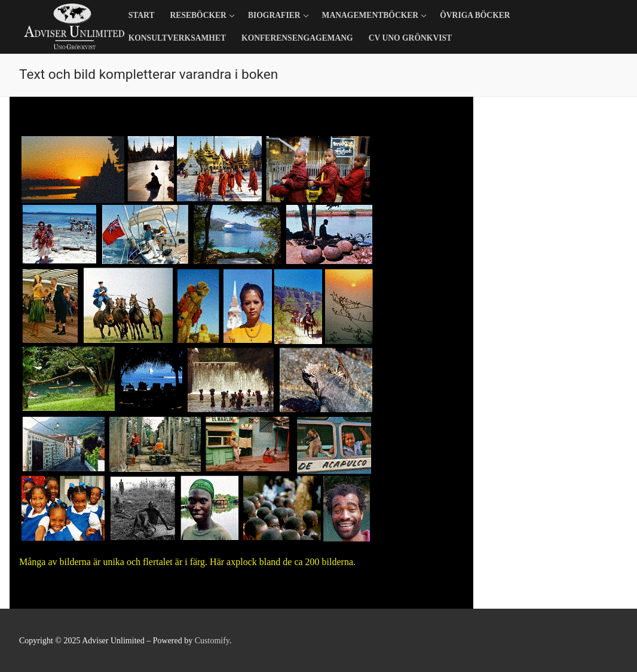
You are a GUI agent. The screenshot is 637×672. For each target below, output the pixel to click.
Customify (212, 641)
